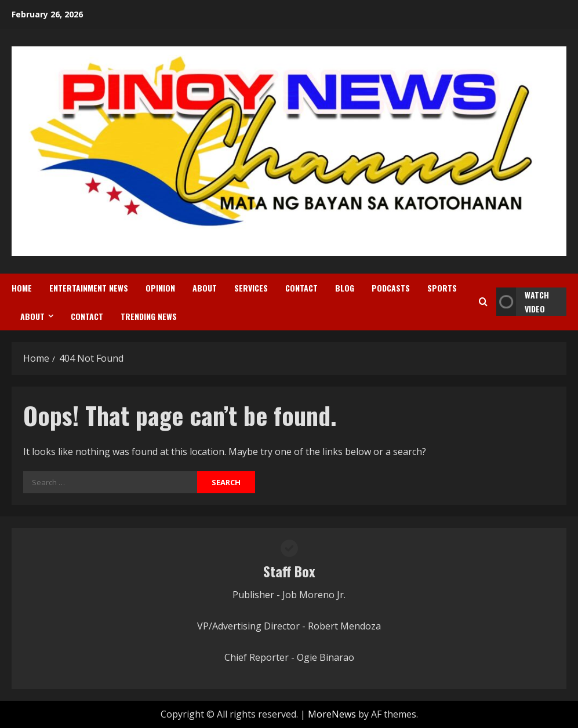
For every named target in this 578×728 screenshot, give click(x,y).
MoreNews (332, 714)
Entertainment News (89, 288)
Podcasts (391, 288)
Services (251, 288)
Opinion (160, 288)
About (205, 288)
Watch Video (523, 302)
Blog (345, 288)
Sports (442, 288)
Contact (301, 288)
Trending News (149, 316)
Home (22, 288)
